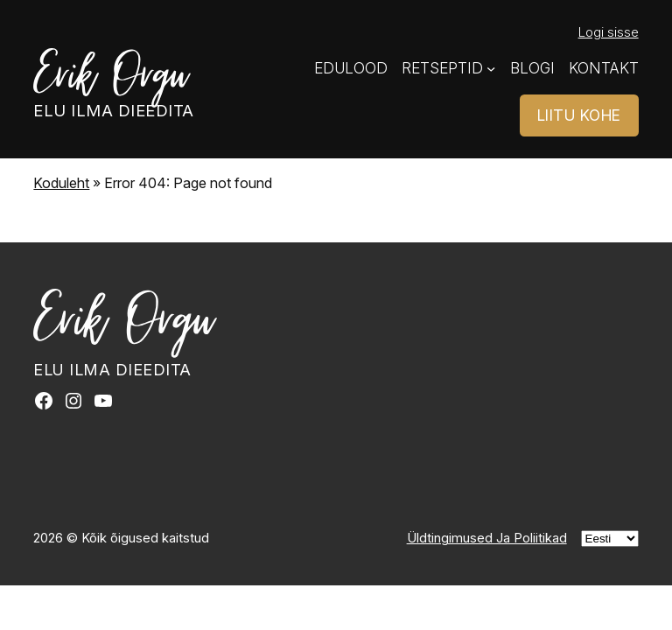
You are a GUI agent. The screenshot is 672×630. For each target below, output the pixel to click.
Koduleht (61, 183)
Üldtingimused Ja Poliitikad (487, 538)
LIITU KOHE (579, 115)
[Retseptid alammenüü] (491, 68)
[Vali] (610, 539)
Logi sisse (609, 32)
